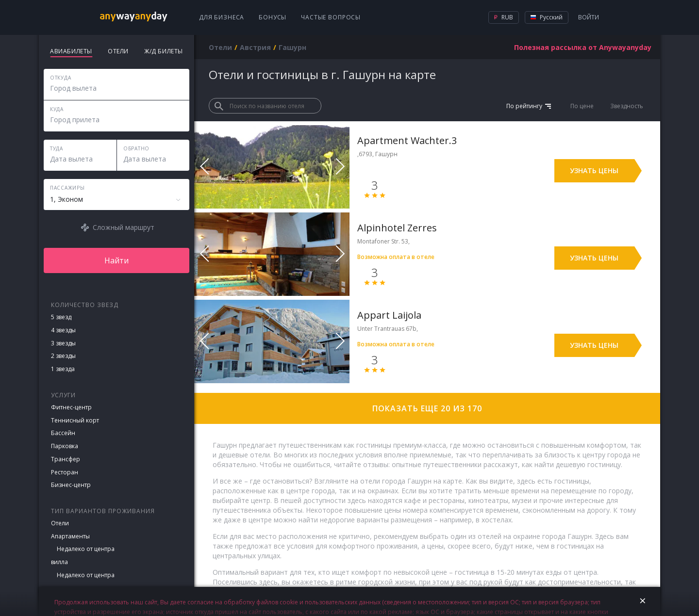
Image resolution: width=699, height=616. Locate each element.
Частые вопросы (331, 17)
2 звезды (63, 356)
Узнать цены (594, 170)
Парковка (65, 446)
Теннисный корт (75, 420)
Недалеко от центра (86, 549)
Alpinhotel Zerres (397, 228)
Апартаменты (70, 536)
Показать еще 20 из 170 (427, 408)
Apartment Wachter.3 (407, 140)
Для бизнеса (222, 17)
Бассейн (63, 433)
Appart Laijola (389, 315)
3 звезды (63, 343)
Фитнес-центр (71, 407)
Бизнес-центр (71, 485)
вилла (59, 562)
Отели (60, 523)
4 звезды (63, 330)
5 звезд (61, 317)
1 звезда (63, 369)
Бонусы (273, 17)
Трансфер (66, 459)
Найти (116, 260)
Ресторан (65, 472)
